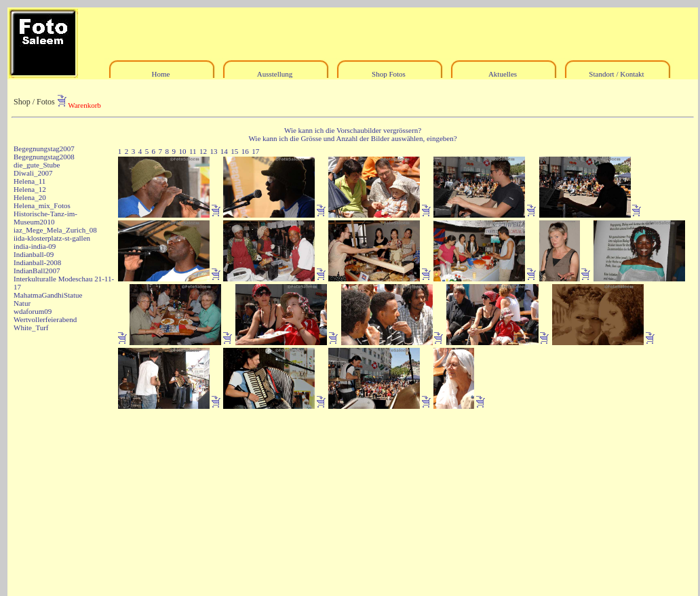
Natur (22, 303)
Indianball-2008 (37, 262)
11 (193, 151)
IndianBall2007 (37, 271)
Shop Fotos (389, 74)
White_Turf (31, 327)
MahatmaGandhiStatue (48, 295)
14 (224, 151)
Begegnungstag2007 (44, 148)
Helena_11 (30, 181)
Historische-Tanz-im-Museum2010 (45, 218)
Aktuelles (503, 74)
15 (234, 151)
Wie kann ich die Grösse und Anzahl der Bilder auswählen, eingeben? (352, 138)
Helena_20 (30, 197)
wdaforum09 (33, 311)
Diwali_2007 (33, 173)
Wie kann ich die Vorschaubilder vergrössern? (353, 130)
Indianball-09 (34, 254)
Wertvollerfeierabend (45, 319)
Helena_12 (30, 189)
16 (245, 151)
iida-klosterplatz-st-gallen (52, 238)
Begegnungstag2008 (44, 157)
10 (182, 151)
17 (255, 151)
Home (161, 74)
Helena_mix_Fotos (42, 205)
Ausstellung (275, 74)
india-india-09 (35, 246)
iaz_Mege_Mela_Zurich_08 (55, 230)
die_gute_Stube (37, 165)
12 (203, 151)
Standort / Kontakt (616, 74)
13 (213, 151)
